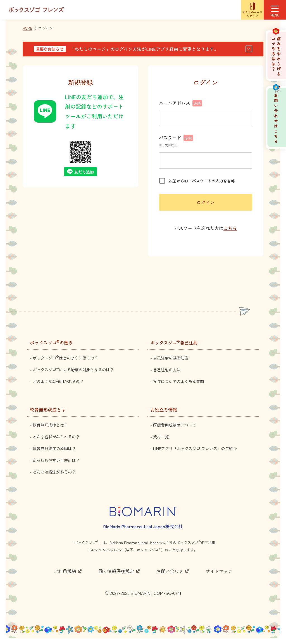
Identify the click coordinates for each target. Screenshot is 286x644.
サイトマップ (219, 571)
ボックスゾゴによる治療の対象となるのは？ (73, 369)
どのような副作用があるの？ (58, 381)
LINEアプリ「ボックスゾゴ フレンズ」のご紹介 (195, 448)
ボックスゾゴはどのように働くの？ (65, 358)
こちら (230, 228)
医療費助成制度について (175, 425)
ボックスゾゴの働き (51, 343)
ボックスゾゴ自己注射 (174, 343)
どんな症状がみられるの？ (56, 437)
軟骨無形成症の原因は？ (54, 448)
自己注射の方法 (167, 369)
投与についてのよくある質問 (178, 381)
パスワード (176, 137)
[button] (143, 49)
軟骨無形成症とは (48, 410)
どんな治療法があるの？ (54, 472)
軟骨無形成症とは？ (50, 425)
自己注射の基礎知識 (171, 358)
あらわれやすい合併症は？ (56, 460)
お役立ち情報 (164, 410)
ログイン (206, 202)
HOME (27, 28)
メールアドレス (180, 103)
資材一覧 (161, 437)
